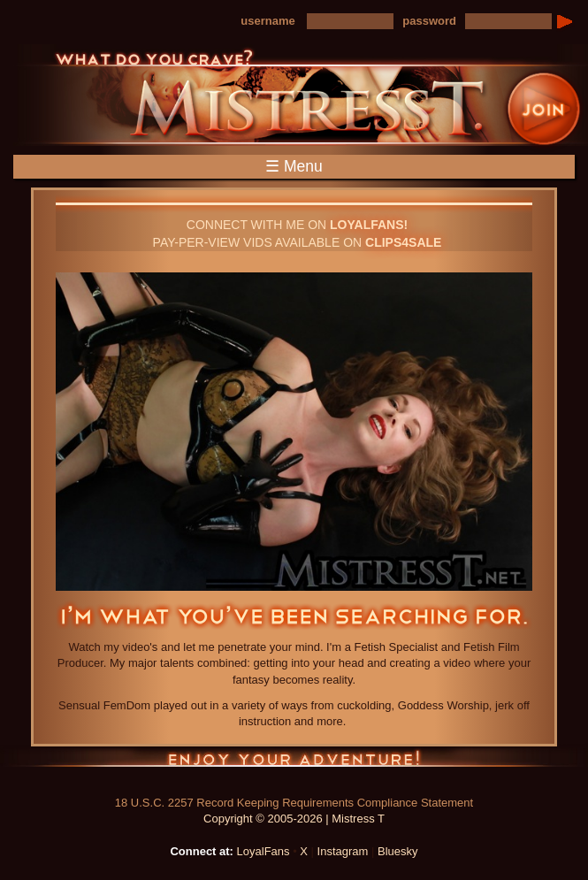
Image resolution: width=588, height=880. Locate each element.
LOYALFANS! (369, 225)
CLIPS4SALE (403, 242)
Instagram (343, 851)
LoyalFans (263, 851)
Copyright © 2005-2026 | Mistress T (294, 819)
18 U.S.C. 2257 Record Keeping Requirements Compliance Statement (294, 803)
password (429, 21)
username (267, 21)
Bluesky (398, 851)
